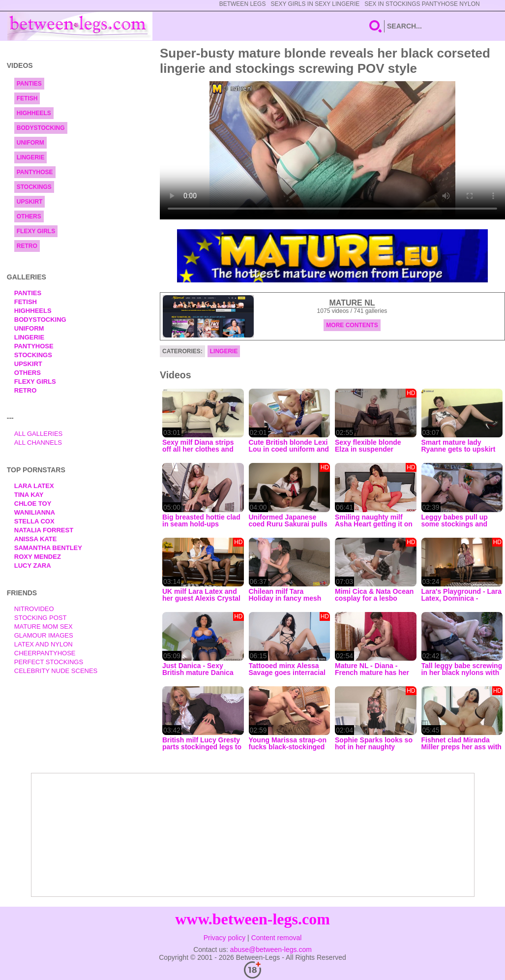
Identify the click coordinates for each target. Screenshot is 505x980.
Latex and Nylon (44, 644)
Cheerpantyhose (45, 653)
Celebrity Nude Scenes (56, 671)
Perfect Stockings (49, 662)
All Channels (38, 443)
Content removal (277, 938)
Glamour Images (44, 635)
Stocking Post (41, 618)
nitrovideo (34, 609)
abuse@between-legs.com (271, 949)
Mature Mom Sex (44, 627)
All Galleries (39, 434)
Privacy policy (225, 938)
